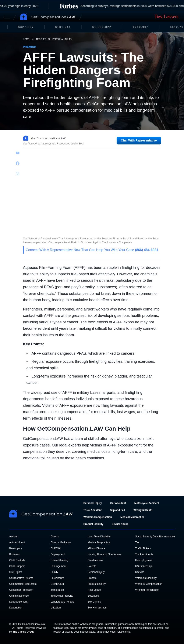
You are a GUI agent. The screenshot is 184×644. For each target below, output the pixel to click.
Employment (58, 554)
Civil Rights (15, 572)
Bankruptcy (15, 548)
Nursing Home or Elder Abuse (104, 554)
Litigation (56, 608)
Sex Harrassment (97, 608)
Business (14, 554)
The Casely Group (23, 632)
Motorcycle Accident (147, 503)
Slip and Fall (118, 510)
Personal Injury (62, 39)
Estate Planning (59, 560)
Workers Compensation (98, 517)
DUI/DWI (55, 548)
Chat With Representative (139, 140)
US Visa (140, 572)
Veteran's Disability (146, 578)
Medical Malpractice (132, 517)
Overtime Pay (95, 560)
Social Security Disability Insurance (155, 537)
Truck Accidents (144, 554)
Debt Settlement (18, 602)
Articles (41, 39)
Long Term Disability (99, 537)
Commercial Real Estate (23, 584)
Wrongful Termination (147, 590)
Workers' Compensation (149, 584)
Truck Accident (92, 510)
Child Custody (17, 560)
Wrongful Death (143, 510)
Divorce (55, 537)
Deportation (16, 608)
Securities (93, 596)
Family (54, 572)
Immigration (57, 590)
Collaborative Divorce (21, 578)
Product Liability (93, 524)
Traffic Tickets (143, 548)
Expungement (58, 566)
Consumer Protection (21, 590)
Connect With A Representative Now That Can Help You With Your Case (92, 250)
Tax (137, 542)
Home (26, 39)
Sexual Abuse (120, 524)
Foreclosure (57, 578)
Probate (92, 578)
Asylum (13, 537)
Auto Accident (17, 542)
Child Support (17, 566)
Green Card (57, 584)
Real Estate (94, 590)
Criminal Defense (19, 596)
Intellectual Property (62, 596)
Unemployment (144, 560)
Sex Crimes (94, 602)
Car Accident (118, 503)
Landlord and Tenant (62, 602)
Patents (92, 566)
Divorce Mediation (61, 542)
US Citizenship (144, 566)
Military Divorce (96, 548)
